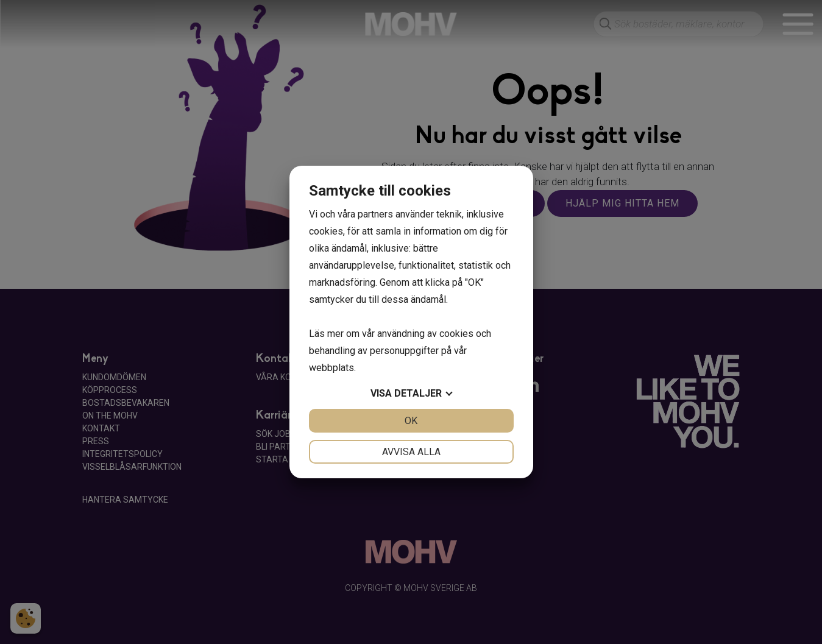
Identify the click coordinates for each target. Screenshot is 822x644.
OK (411, 421)
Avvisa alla (411, 452)
